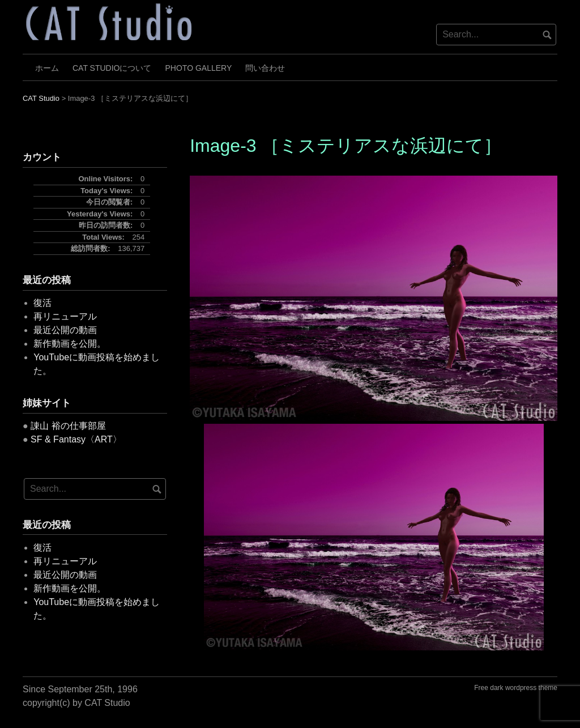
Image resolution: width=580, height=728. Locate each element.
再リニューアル (65, 316)
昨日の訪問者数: (107, 225)
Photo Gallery (199, 68)
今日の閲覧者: (110, 202)
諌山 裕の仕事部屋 (68, 426)
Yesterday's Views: (101, 214)
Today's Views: (108, 191)
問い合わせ (265, 68)
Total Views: (104, 237)
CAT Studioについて (112, 68)
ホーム (47, 68)
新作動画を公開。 (70, 344)
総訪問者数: (91, 248)
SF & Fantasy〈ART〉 (76, 439)
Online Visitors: (107, 179)
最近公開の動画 (65, 330)
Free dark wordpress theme (516, 688)
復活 (42, 303)
